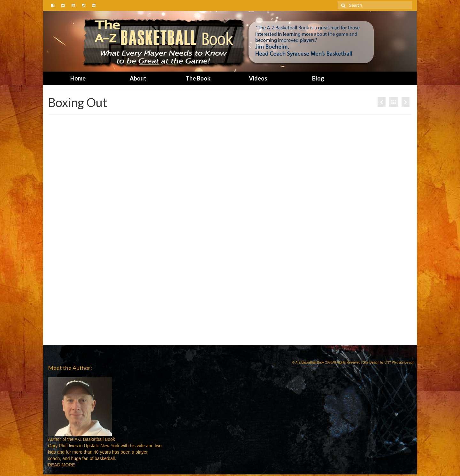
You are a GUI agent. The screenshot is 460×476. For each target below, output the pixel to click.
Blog (318, 78)
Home (78, 78)
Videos (258, 78)
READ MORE (61, 465)
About (138, 78)
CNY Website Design (399, 362)
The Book (198, 78)
